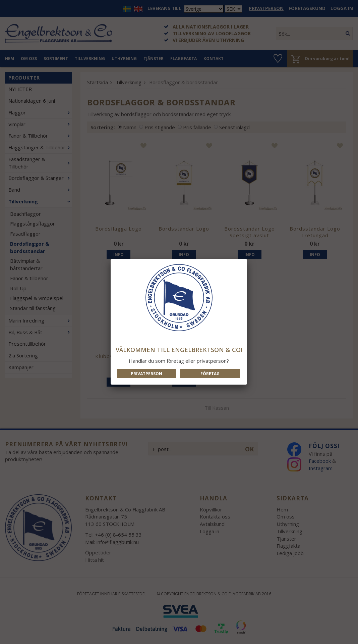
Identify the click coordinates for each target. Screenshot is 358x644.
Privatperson (146, 374)
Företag (210, 374)
